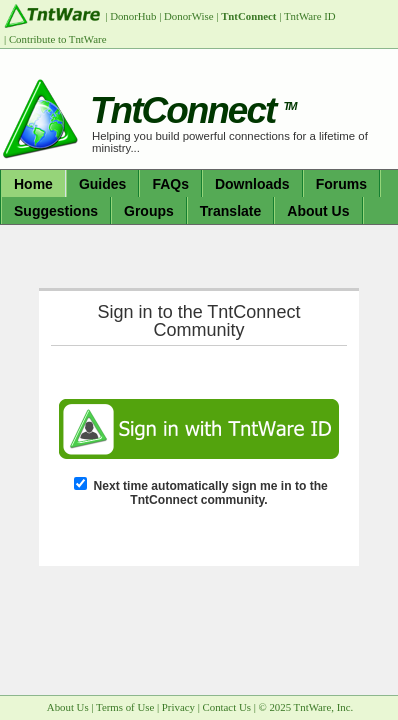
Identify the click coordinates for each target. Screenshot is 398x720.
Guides (102, 184)
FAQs (170, 184)
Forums (341, 184)
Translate (230, 211)
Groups (149, 211)
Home (33, 184)
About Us (318, 211)
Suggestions (56, 211)
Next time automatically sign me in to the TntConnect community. (211, 493)
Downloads (252, 184)
